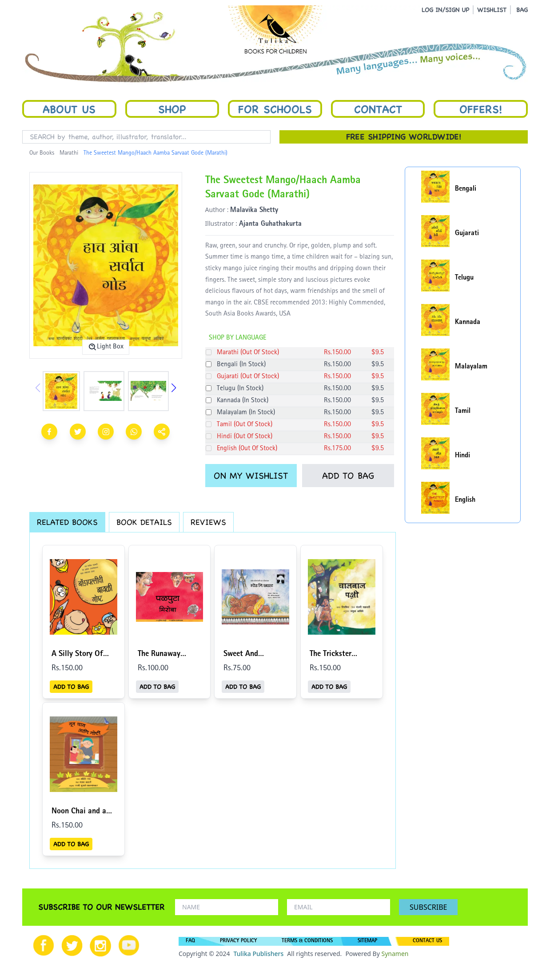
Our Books (42, 153)
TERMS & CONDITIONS (307, 941)
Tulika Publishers (258, 954)
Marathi (69, 153)
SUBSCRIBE (428, 907)
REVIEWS (208, 522)
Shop (172, 109)
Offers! (481, 109)
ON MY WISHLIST (251, 476)
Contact (378, 109)
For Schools (275, 109)
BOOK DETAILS (144, 522)
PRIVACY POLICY (238, 941)
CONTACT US (427, 941)
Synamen (395, 954)
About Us (69, 109)
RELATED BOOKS (67, 522)
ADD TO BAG (348, 476)
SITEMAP (367, 941)
